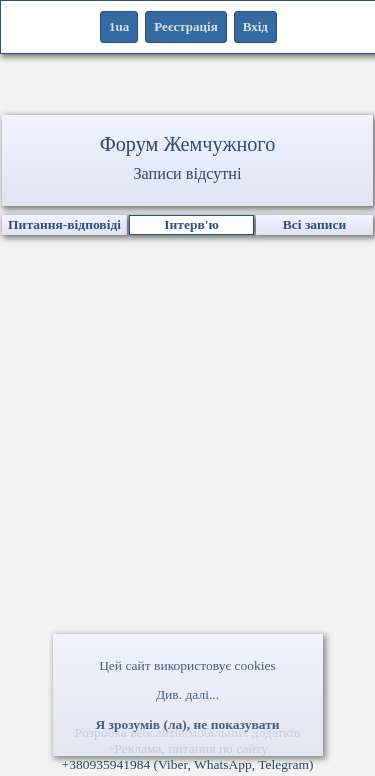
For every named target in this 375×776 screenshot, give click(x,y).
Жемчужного (219, 144)
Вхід (255, 26)
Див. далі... (187, 694)
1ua (119, 26)
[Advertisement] (187, 516)
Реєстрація (185, 26)
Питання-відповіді (64, 224)
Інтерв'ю (191, 224)
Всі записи (314, 224)
